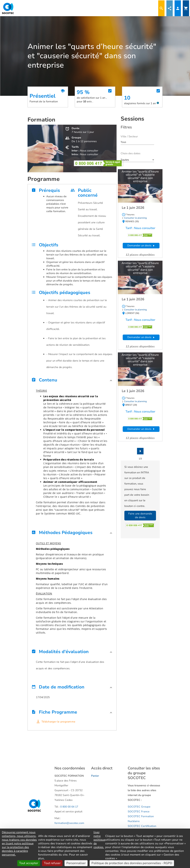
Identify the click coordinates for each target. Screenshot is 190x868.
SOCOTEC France (139, 812)
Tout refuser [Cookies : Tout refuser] (52, 863)
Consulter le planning (135, 218)
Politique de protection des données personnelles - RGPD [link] (132, 863)
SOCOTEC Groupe (139, 807)
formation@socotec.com (69, 823)
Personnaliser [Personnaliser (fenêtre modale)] (76, 863)
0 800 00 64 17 (69, 807)
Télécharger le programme (58, 722)
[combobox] (137, 142)
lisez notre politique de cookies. (99, 840)
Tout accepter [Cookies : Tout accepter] (29, 863)
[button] (72, 381)
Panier (95, 776)
